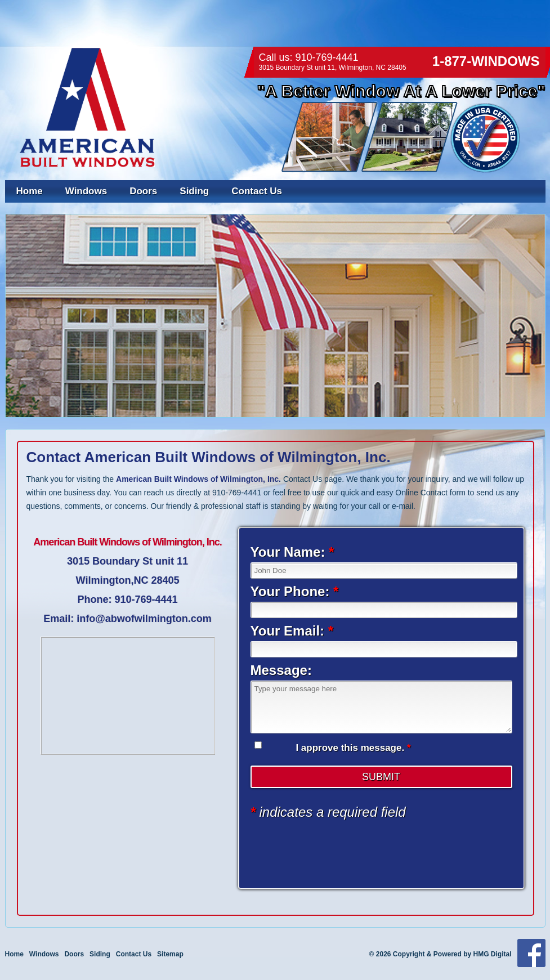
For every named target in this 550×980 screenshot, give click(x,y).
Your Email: (292, 631)
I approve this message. (353, 748)
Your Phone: (295, 591)
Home (30, 191)
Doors (143, 191)
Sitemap (170, 954)
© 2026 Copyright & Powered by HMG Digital (441, 954)
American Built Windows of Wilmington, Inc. (198, 479)
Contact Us (257, 191)
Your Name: (292, 552)
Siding (194, 191)
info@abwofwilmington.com (144, 619)
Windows (86, 191)
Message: (281, 670)
